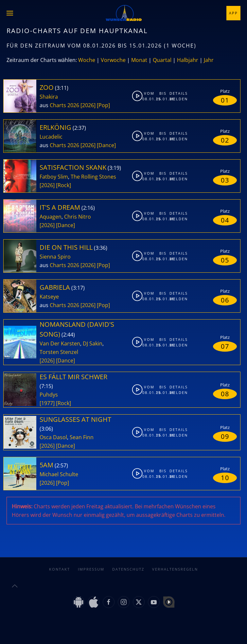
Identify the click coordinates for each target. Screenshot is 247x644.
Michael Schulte (59, 474)
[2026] (88, 105)
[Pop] (103, 105)
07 (225, 346)
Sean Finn (82, 437)
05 (225, 260)
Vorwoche (113, 60)
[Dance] (106, 145)
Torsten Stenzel (59, 352)
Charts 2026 (64, 105)
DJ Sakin (93, 343)
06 (225, 300)
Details (175, 93)
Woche (87, 60)
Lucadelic (51, 137)
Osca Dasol (53, 437)
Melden (175, 99)
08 (225, 394)
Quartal (162, 60)
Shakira (49, 97)
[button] (10, 13)
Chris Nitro (78, 217)
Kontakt (60, 569)
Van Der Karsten (60, 343)
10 (225, 478)
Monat (139, 60)
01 (225, 100)
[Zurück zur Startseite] (124, 13)
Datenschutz (128, 569)
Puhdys (49, 395)
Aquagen (51, 217)
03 (225, 180)
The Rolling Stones (93, 177)
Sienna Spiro (55, 257)
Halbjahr (188, 60)
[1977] (47, 403)
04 (225, 220)
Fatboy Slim (54, 177)
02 (225, 140)
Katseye (49, 297)
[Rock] (63, 185)
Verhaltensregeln (175, 569)
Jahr (209, 60)
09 (225, 436)
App (233, 13)
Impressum (91, 569)
